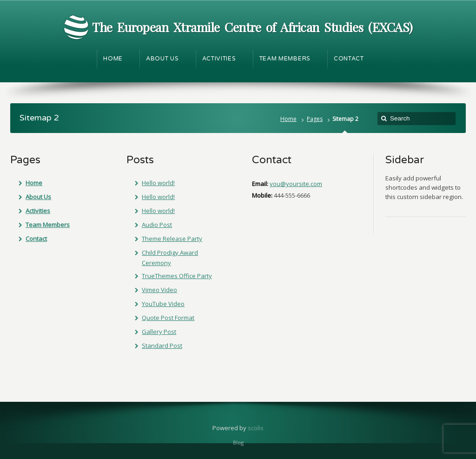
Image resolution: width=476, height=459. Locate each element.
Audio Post (157, 225)
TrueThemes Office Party (177, 276)
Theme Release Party (172, 239)
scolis (256, 428)
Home (288, 119)
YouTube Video (163, 304)
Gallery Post (159, 332)
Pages (315, 119)
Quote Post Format (168, 318)
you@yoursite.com (296, 184)
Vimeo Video (159, 290)
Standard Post (162, 346)
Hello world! (158, 183)
